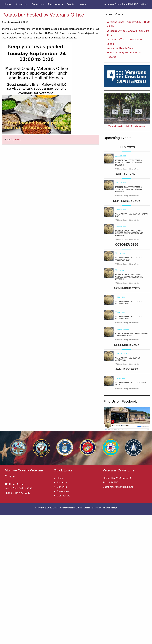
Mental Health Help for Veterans (127, 126)
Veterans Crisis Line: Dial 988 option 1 (126, 4)
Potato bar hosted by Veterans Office (43, 15)
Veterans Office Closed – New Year (131, 384)
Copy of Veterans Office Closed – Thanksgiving (132, 335)
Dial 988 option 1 (121, 478)
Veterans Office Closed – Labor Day (132, 215)
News (18, 140)
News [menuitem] (83, 4)
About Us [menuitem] (21, 4)
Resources (63, 491)
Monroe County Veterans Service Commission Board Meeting (129, 163)
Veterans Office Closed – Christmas (128, 359)
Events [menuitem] (71, 4)
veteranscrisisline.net (122, 487)
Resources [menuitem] (54, 4)
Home (60, 478)
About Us (62, 482)
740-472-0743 (22, 493)
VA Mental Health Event (120, 48)
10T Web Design (109, 508)
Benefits (62, 487)
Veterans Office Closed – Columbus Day (128, 259)
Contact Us (63, 496)
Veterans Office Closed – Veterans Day (128, 303)
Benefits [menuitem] (37, 4)
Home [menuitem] (7, 4)
